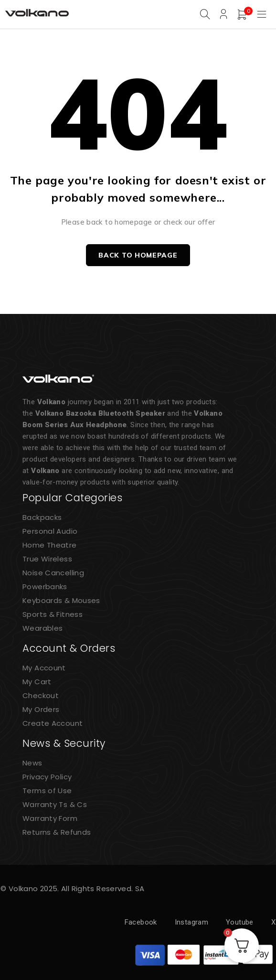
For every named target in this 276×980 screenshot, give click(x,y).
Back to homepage (138, 255)
